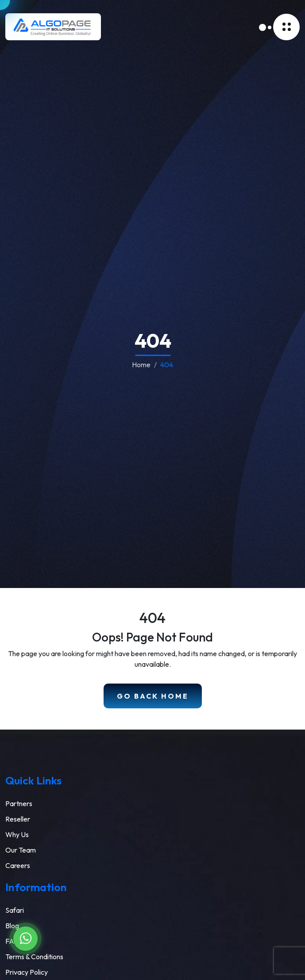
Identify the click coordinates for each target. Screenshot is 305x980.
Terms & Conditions (34, 957)
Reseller (18, 819)
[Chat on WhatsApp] (25, 939)
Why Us (17, 834)
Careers (18, 865)
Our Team (21, 850)
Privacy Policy (27, 972)
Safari (15, 910)
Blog (12, 926)
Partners (19, 803)
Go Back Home (153, 696)
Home (141, 365)
